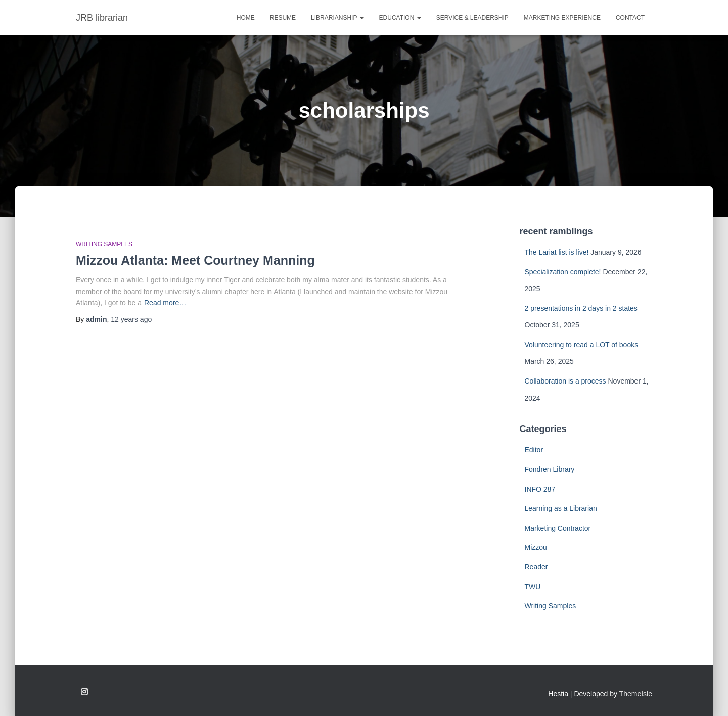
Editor (534, 450)
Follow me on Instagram (84, 692)
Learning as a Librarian (561, 508)
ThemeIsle (636, 694)
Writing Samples (104, 244)
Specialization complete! (563, 272)
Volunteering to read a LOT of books (582, 345)
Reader (536, 567)
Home (246, 18)
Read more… (165, 303)
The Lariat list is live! (557, 252)
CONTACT (630, 18)
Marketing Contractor (558, 528)
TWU (533, 587)
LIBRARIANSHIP (337, 18)
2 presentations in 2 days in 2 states (581, 308)
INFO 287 (540, 489)
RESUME (283, 18)
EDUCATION (400, 18)
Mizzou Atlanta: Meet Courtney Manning (195, 260)
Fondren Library (550, 469)
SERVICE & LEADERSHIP (472, 18)
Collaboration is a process (565, 381)
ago (131, 319)
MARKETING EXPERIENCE (562, 18)
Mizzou (536, 547)
